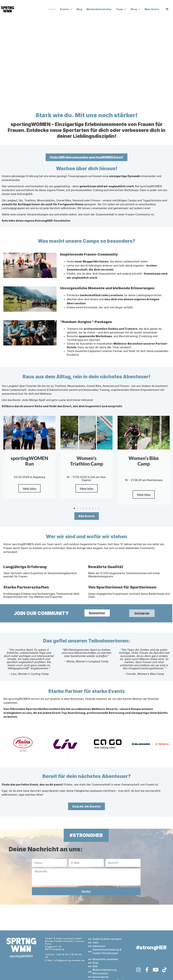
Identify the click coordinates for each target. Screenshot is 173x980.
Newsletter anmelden (105, 959)
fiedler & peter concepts (107, 939)
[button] (4, 459)
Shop (135, 9)
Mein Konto (152, 9)
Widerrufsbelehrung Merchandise (104, 972)
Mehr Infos (29, 488)
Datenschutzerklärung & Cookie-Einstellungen (107, 951)
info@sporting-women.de (69, 960)
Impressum (99, 946)
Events (66, 9)
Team (121, 9)
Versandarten (101, 977)
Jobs (95, 942)
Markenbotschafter (99, 9)
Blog (79, 9)
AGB (95, 966)
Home (52, 9)
